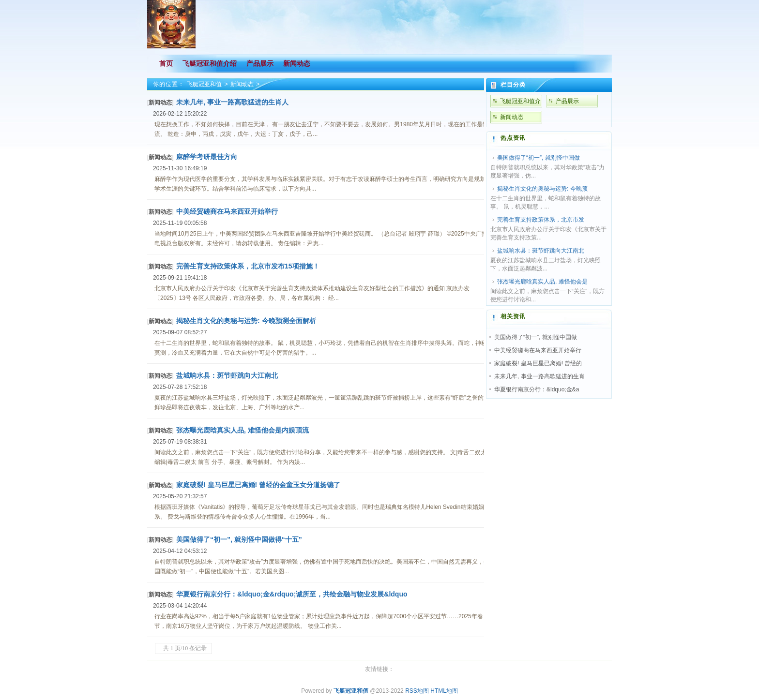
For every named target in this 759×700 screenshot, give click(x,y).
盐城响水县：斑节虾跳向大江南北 (227, 375)
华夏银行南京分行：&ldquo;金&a (537, 389)
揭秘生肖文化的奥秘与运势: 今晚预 (542, 189)
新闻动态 (242, 84)
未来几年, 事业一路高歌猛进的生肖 (539, 376)
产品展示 (567, 101)
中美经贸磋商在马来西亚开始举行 (227, 211)
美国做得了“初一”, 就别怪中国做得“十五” (239, 539)
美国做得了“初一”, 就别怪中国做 (539, 158)
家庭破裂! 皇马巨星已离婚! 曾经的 (538, 363)
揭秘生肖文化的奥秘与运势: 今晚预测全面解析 (246, 321)
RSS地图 (417, 691)
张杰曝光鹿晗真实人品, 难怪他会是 (542, 282)
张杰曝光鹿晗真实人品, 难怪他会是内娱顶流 (243, 430)
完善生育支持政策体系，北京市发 (541, 220)
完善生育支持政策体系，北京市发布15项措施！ (248, 266)
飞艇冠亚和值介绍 (520, 103)
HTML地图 (444, 691)
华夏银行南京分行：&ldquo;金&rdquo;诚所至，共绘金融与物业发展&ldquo (292, 594)
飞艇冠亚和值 (204, 84)
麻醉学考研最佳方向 (207, 157)
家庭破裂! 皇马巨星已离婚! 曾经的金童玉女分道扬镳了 (258, 485)
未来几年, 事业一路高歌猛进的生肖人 (232, 102)
